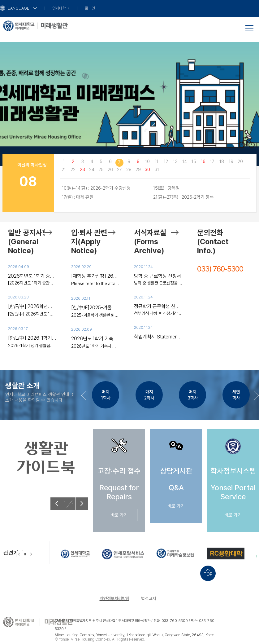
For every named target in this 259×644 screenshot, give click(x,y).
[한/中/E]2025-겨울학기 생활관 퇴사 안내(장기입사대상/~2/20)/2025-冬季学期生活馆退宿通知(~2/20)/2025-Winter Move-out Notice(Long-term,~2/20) (95, 308)
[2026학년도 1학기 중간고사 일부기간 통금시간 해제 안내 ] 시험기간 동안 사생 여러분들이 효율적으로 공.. (32, 283)
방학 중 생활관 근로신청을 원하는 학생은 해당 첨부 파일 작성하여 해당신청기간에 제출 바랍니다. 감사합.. (158, 283)
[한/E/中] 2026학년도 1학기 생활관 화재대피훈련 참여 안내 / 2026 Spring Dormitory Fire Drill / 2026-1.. (32, 314)
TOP (208, 574)
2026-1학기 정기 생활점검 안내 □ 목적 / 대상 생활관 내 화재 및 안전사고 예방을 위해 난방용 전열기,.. (32, 346)
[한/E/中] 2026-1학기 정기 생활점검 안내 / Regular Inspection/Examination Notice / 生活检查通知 (32, 338)
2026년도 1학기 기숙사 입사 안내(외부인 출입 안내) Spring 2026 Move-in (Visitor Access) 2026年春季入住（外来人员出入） (95, 339)
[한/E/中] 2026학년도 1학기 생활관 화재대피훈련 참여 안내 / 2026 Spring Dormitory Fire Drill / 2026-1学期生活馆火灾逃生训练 (32, 306)
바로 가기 (119, 515)
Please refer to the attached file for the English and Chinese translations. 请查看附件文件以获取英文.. (95, 284)
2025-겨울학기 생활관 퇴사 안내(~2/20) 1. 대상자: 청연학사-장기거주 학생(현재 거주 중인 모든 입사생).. (95, 315)
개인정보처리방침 (114, 598)
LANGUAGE (18, 8)
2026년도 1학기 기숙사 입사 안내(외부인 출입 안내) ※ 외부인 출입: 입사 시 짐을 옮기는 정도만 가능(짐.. (95, 346)
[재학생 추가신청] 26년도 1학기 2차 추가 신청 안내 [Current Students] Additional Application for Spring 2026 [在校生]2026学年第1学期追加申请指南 (95, 276)
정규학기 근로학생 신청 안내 (158, 306)
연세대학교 (61, 8)
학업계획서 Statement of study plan (158, 337)
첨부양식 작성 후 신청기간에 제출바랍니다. (158, 313)
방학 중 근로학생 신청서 (158, 276)
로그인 (90, 8)
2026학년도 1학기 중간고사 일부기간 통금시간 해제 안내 (32, 276)
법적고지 (149, 598)
